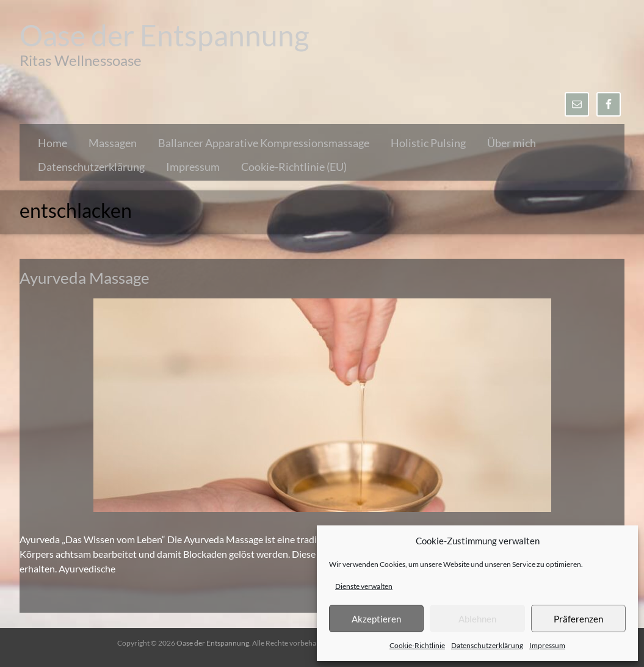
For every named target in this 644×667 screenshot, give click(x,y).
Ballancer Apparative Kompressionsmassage (264, 143)
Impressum (547, 645)
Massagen (113, 143)
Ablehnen (477, 619)
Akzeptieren (376, 619)
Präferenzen (578, 619)
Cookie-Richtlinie (417, 645)
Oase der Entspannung (165, 35)
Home (52, 143)
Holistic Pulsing (428, 143)
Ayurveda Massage (85, 278)
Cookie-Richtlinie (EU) (294, 167)
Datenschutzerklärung (487, 645)
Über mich (512, 143)
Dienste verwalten (364, 586)
